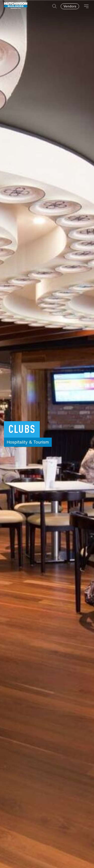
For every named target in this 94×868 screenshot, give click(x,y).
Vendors (70, 6)
